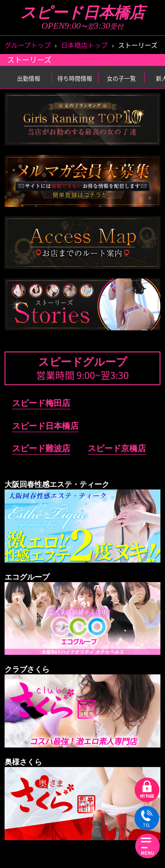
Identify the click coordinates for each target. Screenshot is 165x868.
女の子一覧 (121, 78)
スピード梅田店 (41, 403)
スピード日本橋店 (82, 13)
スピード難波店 (41, 448)
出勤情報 (29, 78)
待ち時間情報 (75, 78)
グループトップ (28, 45)
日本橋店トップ (84, 45)
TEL (147, 819)
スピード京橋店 (117, 448)
